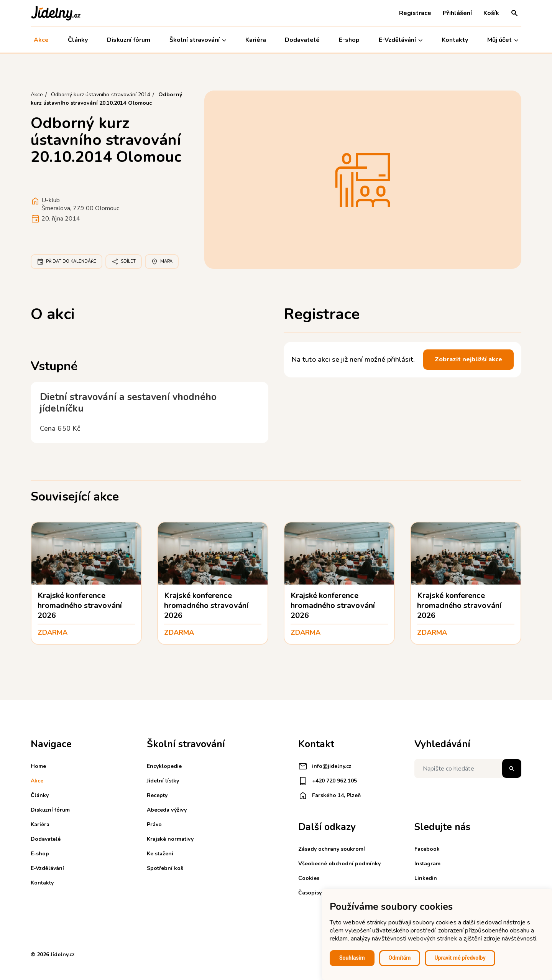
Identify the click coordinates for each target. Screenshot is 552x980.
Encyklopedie (164, 766)
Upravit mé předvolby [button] (460, 958)
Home (38, 766)
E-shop (349, 40)
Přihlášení (457, 13)
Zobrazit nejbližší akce (468, 359)
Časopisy (310, 893)
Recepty (157, 795)
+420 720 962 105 (328, 781)
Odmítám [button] (400, 958)
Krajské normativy (170, 839)
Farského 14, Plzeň (329, 796)
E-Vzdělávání (401, 40)
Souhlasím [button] (352, 958)
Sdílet (124, 262)
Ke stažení (160, 854)
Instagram (427, 864)
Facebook (427, 849)
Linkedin (426, 878)
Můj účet (503, 40)
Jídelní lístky (163, 781)
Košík (491, 13)
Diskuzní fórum (129, 40)
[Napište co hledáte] (468, 768)
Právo (154, 824)
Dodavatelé (302, 40)
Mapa (162, 262)
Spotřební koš (165, 868)
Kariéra (256, 40)
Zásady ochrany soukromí (332, 849)
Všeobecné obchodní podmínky (339, 864)
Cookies (309, 878)
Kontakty (455, 40)
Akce (41, 40)
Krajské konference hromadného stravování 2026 (80, 605)
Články (78, 40)
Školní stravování (198, 40)
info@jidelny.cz (325, 766)
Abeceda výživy (167, 810)
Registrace (415, 13)
